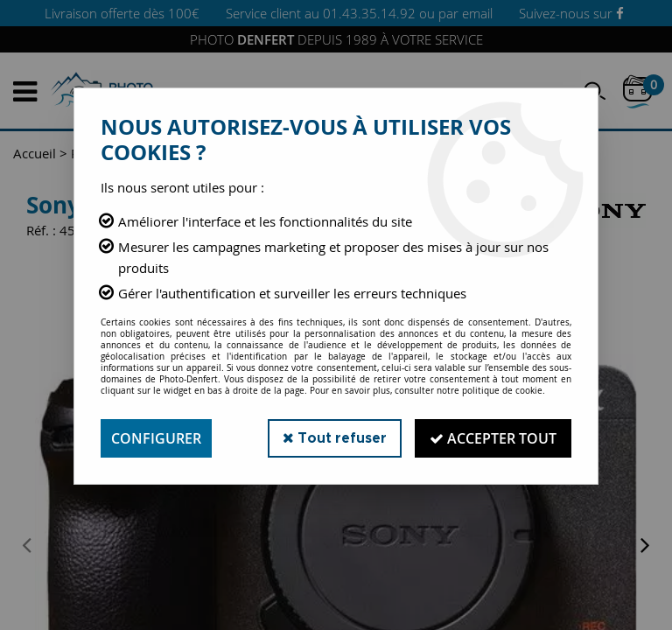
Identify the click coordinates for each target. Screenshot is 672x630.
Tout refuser (335, 438)
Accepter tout (493, 438)
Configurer (156, 438)
